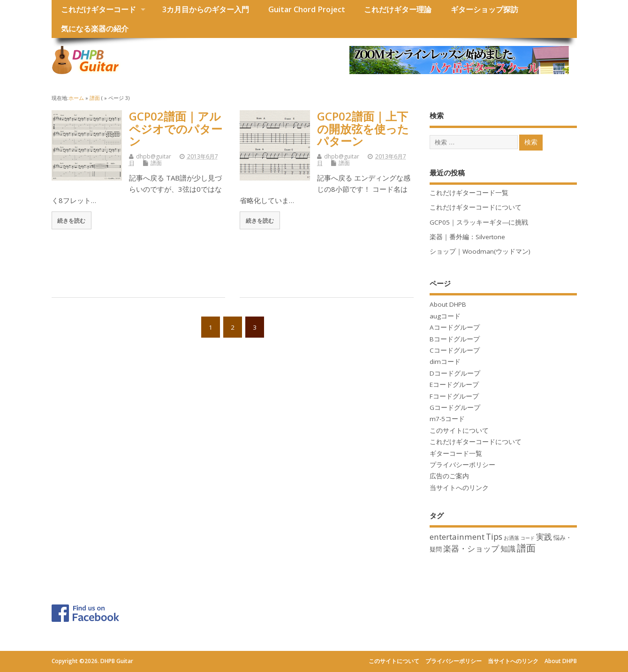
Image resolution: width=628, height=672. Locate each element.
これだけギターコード (98, 9)
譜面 (156, 163)
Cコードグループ (455, 350)
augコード (445, 316)
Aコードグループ (455, 327)
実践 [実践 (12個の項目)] (544, 537)
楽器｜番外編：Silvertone (467, 237)
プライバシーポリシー (462, 465)
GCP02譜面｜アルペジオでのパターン (176, 128)
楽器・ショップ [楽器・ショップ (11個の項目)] (471, 548)
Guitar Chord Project (307, 9)
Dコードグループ (455, 373)
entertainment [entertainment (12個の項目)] (457, 537)
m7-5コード (447, 419)
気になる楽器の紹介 (95, 29)
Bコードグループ (455, 339)
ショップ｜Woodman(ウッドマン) (480, 251)
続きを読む (71, 220)
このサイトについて (459, 430)
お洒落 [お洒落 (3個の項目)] (511, 538)
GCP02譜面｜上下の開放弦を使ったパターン (363, 128)
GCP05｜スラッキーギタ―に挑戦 (479, 222)
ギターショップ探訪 (484, 9)
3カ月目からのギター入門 (206, 9)
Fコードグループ (454, 396)
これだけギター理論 (398, 9)
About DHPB (448, 304)
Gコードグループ (455, 408)
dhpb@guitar (154, 156)
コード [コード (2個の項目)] (528, 538)
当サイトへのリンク (459, 488)
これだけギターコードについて (476, 207)
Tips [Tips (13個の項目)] (494, 536)
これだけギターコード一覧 (469, 193)
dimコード (445, 362)
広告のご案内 (449, 476)
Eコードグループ (454, 385)
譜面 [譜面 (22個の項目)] (526, 548)
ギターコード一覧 (456, 453)
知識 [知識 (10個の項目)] (508, 549)
